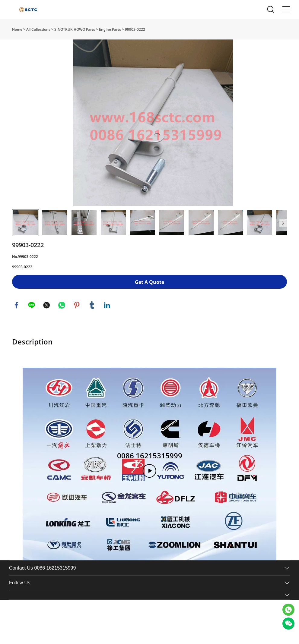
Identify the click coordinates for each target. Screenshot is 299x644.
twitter (47, 319)
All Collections (38, 29)
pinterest (77, 319)
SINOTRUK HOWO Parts (75, 29)
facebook (17, 319)
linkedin (107, 319)
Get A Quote (149, 296)
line (32, 319)
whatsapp (62, 319)
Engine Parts (110, 29)
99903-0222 (135, 29)
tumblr (92, 319)
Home (17, 29)
